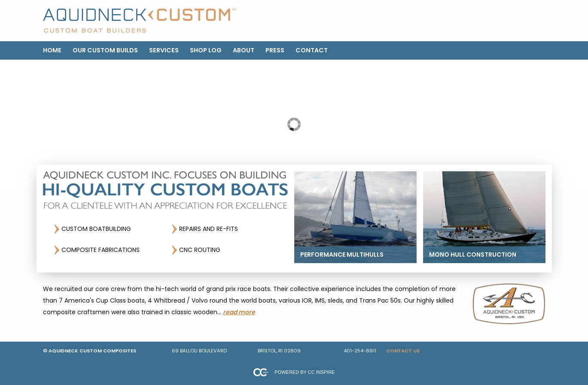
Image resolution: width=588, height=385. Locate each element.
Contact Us (403, 351)
